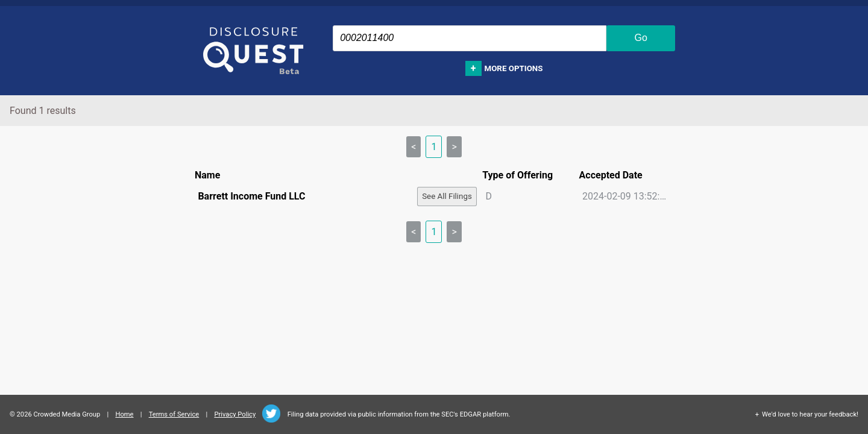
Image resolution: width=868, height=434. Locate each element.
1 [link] (434, 147)
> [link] (454, 147)
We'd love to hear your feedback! (810, 414)
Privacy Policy (235, 414)
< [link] (414, 147)
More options (514, 68)
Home (124, 414)
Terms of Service (174, 414)
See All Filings (447, 196)
